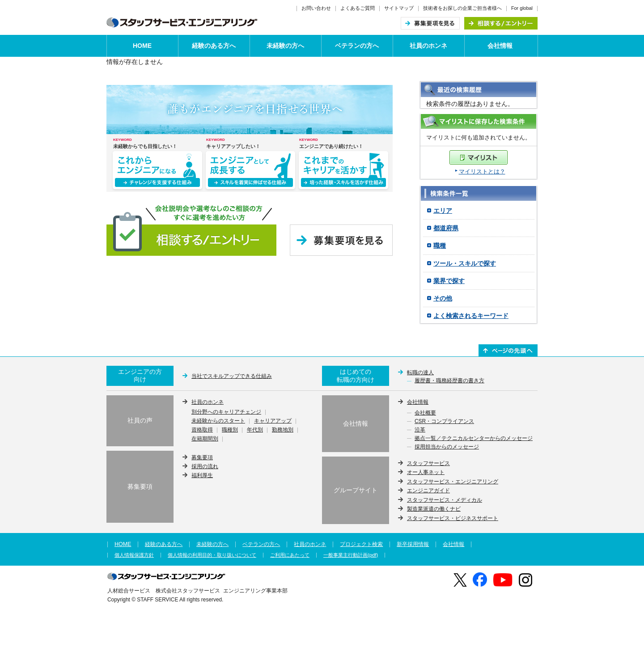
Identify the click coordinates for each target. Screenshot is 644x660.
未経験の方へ (285, 46)
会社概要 (425, 413)
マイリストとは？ (482, 171)
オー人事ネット (426, 472)
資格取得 (202, 430)
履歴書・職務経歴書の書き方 (449, 381)
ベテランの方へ (357, 46)
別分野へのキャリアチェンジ (226, 412)
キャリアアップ (273, 421)
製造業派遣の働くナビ (434, 509)
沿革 (420, 430)
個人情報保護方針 (134, 555)
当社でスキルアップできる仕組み (232, 376)
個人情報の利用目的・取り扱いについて (212, 555)
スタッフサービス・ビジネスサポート (453, 518)
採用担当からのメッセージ (447, 447)
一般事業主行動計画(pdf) (351, 555)
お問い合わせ (316, 8)
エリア (443, 211)
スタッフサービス (428, 463)
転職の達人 (420, 372)
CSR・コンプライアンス (444, 422)
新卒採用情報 (413, 544)
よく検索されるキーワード (471, 316)
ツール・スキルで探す (465, 263)
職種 (440, 245)
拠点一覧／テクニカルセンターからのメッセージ (474, 439)
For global (522, 8)
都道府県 (446, 228)
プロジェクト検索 (361, 544)
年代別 (255, 430)
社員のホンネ (428, 46)
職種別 (230, 430)
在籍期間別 (205, 439)
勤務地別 (283, 430)
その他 (443, 298)
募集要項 (202, 457)
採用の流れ (205, 466)
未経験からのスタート (218, 421)
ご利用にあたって (290, 555)
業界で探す (449, 281)
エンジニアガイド (428, 491)
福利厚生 (202, 475)
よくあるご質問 (358, 8)
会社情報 (500, 46)
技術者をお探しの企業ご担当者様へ (462, 8)
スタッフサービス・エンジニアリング (453, 482)
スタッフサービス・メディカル (445, 500)
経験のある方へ (214, 46)
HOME (142, 46)
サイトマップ (399, 8)
